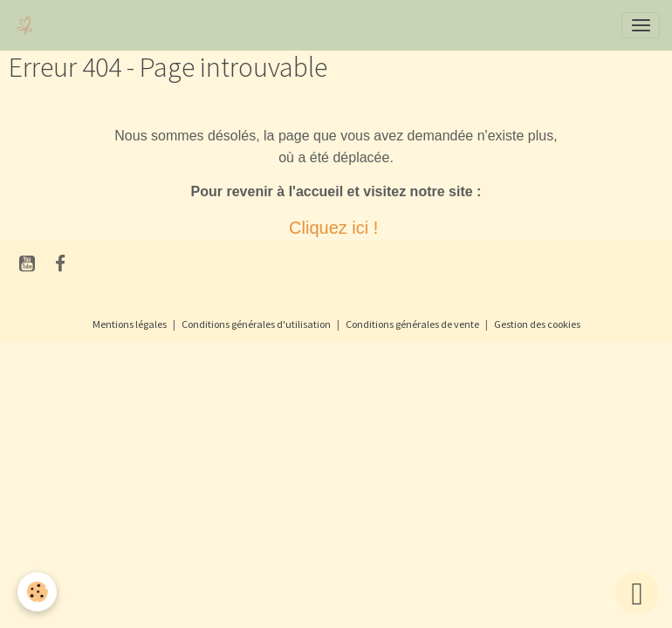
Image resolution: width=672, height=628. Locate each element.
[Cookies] (37, 592)
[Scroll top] (637, 593)
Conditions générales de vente (412, 324)
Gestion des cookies (537, 324)
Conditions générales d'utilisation (256, 324)
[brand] (28, 25)
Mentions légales (130, 324)
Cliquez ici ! (336, 228)
